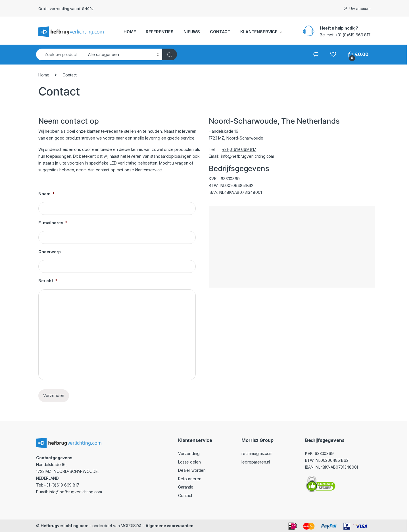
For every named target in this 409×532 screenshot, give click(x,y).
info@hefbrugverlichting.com (248, 156)
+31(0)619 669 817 (239, 149)
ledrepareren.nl (256, 462)
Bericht (48, 281)
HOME (130, 32)
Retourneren (190, 479)
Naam (46, 194)
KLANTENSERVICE (259, 32)
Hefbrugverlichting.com (65, 526)
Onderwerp (50, 252)
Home (44, 75)
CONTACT (220, 32)
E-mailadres (53, 223)
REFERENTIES (159, 32)
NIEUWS (192, 32)
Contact (185, 495)
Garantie (186, 487)
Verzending (189, 453)
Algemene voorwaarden (169, 526)
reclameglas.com (257, 453)
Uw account (357, 9)
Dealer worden (192, 470)
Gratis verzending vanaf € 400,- (66, 9)
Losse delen (189, 462)
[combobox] (60, 54)
